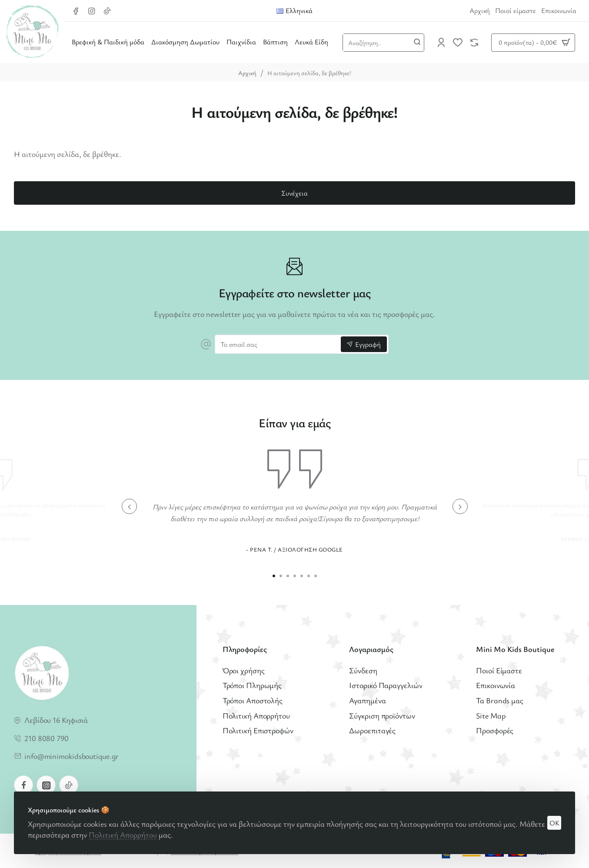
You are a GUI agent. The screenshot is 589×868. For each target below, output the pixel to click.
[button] (129, 507)
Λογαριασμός (371, 649)
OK (554, 823)
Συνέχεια (294, 193)
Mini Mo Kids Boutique (515, 649)
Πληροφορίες (245, 649)
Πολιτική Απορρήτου (123, 835)
